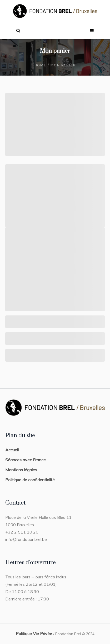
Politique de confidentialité (30, 480)
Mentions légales (21, 470)
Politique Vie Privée (34, 634)
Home (40, 65)
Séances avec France (26, 460)
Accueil (12, 450)
